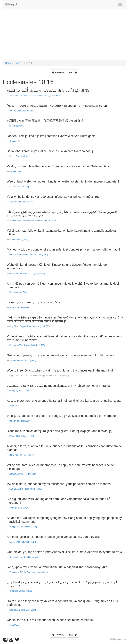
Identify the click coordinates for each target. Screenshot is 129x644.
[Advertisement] (64, 36)
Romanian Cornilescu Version (23, 474)
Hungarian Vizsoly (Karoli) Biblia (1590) (27, 345)
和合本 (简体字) (16, 126)
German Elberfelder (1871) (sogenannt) (27, 274)
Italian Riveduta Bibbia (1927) (23, 360)
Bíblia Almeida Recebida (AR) (23, 455)
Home (8, 63)
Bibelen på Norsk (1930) (20, 421)
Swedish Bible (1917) (19, 508)
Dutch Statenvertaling (19, 187)
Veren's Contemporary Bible (22, 111)
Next (73, 72)
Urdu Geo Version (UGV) (21, 591)
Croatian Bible (16, 141)
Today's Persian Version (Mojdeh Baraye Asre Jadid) (33, 221)
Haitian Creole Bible (18, 292)
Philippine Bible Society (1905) (23, 527)
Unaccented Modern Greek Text (24, 557)
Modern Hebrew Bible (19, 307)
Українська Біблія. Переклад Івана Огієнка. (30, 572)
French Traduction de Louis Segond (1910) (29, 255)
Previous (58, 72)
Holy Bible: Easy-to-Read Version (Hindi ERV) (30, 326)
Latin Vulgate (15, 625)
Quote (18, 63)
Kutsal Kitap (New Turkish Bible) (24, 542)
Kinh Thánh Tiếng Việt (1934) (23, 610)
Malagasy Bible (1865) (19, 391)
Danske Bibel (15, 171)
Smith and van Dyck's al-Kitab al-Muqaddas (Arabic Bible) (35, 96)
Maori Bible (14, 406)
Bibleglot (11, 4)
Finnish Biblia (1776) (19, 239)
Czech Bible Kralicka (19, 156)
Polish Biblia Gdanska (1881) (22, 436)
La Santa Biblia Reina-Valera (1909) (25, 489)
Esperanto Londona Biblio (21, 202)
